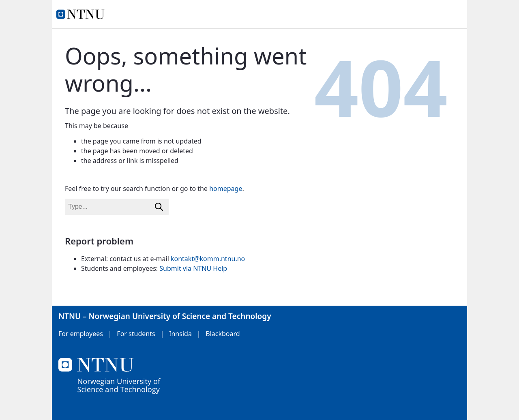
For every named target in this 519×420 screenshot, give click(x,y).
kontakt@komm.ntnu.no (208, 259)
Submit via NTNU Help (193, 268)
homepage (226, 189)
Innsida (180, 334)
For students (136, 334)
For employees (81, 334)
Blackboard (223, 334)
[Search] (159, 207)
